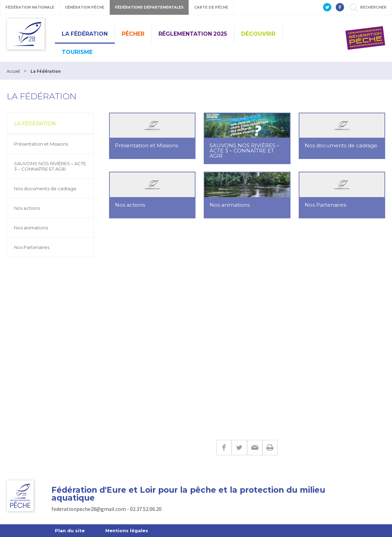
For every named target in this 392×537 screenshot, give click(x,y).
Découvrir (258, 34)
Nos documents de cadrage (45, 188)
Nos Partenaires (32, 247)
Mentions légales (127, 530)
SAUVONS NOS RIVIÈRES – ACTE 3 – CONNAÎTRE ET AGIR (50, 166)
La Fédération (85, 34)
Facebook (224, 448)
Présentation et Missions (41, 144)
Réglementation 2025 (193, 34)
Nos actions (27, 208)
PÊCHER (133, 34)
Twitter (239, 448)
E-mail (255, 448)
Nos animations (31, 228)
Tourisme (77, 52)
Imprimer (270, 448)
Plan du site (70, 530)
